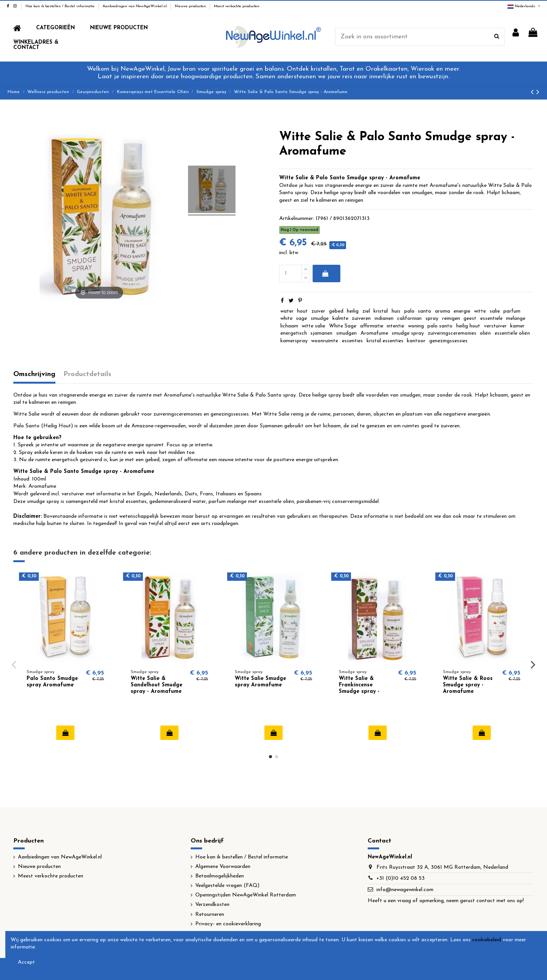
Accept (26, 962)
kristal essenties (385, 341)
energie (462, 311)
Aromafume (374, 333)
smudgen (346, 333)
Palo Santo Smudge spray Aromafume (52, 682)
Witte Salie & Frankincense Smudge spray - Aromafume (359, 688)
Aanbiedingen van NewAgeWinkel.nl (135, 6)
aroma (443, 311)
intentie (395, 326)
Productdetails (87, 374)
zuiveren (361, 318)
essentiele (491, 318)
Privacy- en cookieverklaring (228, 924)
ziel (366, 311)
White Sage (343, 326)
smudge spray (408, 333)
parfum (512, 311)
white (286, 318)
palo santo (440, 326)
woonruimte (325, 341)
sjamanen (321, 333)
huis (396, 311)
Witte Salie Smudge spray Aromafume (260, 682)
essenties (352, 341)
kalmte (340, 318)
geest (470, 318)
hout (302, 311)
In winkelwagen (325, 273)
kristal (381, 311)
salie (495, 311)
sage (301, 318)
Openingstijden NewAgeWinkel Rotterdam (246, 895)
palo (409, 311)
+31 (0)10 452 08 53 (401, 878)
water (287, 311)
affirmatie (372, 326)
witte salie (313, 326)
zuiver (318, 311)
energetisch (294, 333)
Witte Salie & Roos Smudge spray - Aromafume (468, 685)
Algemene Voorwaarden (223, 867)
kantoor (416, 341)
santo (424, 311)
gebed (336, 311)
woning (416, 326)
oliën (485, 333)
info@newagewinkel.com (405, 890)
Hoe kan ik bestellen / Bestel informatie (61, 6)
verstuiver (495, 326)
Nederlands (524, 6)
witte (480, 311)
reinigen (451, 318)
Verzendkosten (212, 905)
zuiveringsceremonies (452, 333)
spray (432, 318)
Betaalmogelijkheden (220, 876)
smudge (320, 318)
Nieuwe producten (191, 6)
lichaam (289, 326)
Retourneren (210, 914)
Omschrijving (34, 374)
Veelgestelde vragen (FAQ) (227, 886)
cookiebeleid (487, 940)
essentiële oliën (512, 333)
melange (516, 318)
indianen (384, 318)
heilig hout (468, 326)
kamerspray (294, 341)
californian (409, 318)
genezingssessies (448, 341)
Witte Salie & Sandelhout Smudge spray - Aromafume (157, 685)
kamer (517, 326)
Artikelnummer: (297, 219)
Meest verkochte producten (237, 6)
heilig (353, 311)
